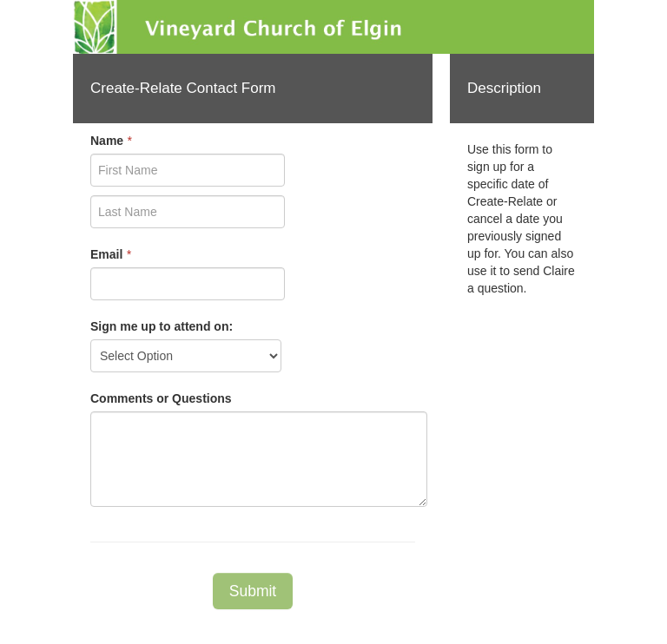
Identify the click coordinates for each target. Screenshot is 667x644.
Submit (253, 591)
